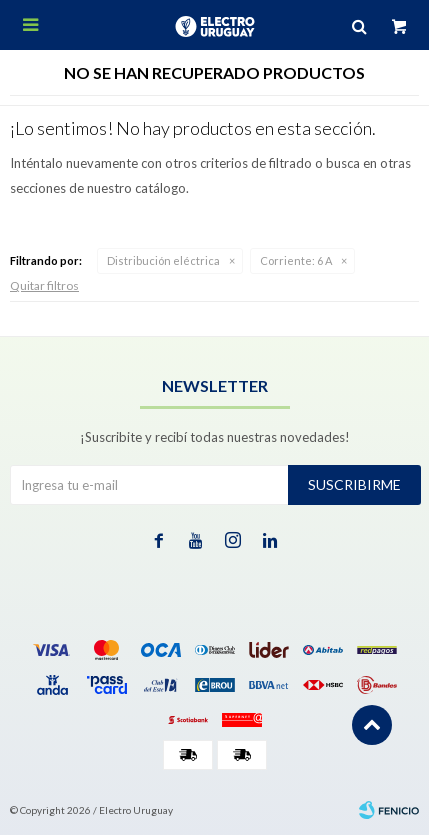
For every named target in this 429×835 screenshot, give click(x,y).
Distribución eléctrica (163, 260)
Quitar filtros (44, 285)
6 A (296, 260)
